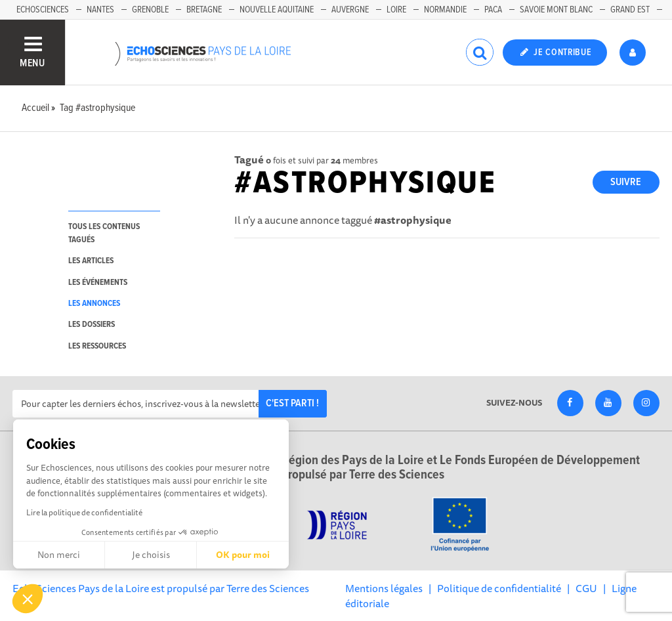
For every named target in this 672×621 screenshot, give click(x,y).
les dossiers (92, 325)
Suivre (626, 182)
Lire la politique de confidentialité (84, 512)
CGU (586, 588)
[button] (28, 599)
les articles (91, 261)
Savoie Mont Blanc (556, 10)
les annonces (94, 304)
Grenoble (150, 10)
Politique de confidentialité (499, 588)
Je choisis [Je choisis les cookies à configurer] (151, 555)
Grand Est (630, 10)
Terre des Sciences (268, 588)
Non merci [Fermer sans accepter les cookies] (59, 555)
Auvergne (350, 10)
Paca (493, 10)
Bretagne (204, 10)
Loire (396, 10)
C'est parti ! (292, 403)
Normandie (445, 10)
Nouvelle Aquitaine (277, 10)
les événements (98, 283)
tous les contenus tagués (104, 233)
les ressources (97, 346)
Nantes (100, 10)
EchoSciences (43, 10)
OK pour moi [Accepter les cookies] (243, 555)
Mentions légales (384, 588)
